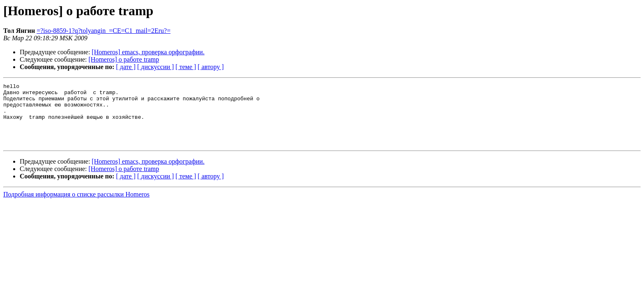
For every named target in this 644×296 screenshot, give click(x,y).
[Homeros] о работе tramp (124, 59)
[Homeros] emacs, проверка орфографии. (148, 52)
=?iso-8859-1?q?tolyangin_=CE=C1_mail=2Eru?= (103, 31)
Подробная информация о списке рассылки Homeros (76, 207)
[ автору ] (210, 67)
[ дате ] (126, 67)
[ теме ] (186, 67)
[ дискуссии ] (155, 67)
